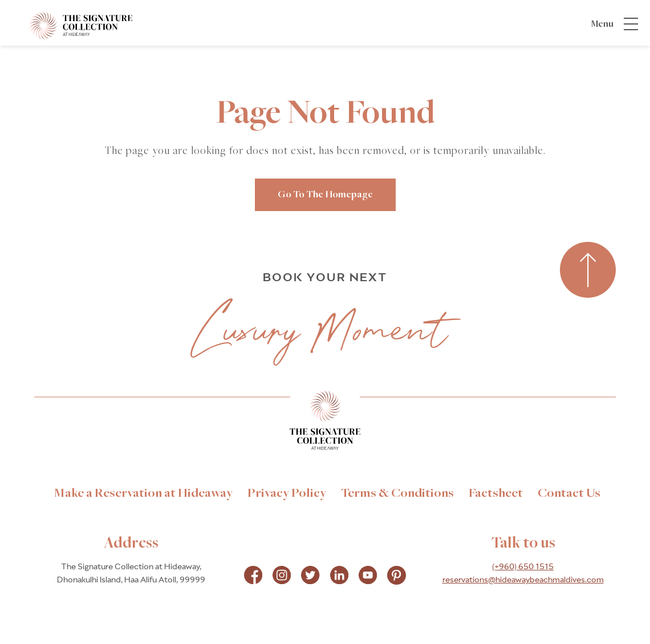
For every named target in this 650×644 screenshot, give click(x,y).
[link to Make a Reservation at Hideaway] (143, 493)
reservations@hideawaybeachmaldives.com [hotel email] (523, 580)
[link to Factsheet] (496, 493)
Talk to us (523, 544)
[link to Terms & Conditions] (397, 493)
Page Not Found (325, 114)
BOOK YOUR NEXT (325, 278)
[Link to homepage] (325, 423)
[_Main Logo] (70, 25)
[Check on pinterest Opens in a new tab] (397, 576)
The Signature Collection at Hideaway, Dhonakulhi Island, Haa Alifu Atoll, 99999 (131, 574)
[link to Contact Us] (569, 493)
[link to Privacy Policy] (287, 493)
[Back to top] (588, 271)
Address (131, 544)
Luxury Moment (321, 329)
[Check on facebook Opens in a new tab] (253, 576)
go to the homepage (325, 195)
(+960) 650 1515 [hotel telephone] (523, 567)
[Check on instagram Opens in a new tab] (282, 576)
